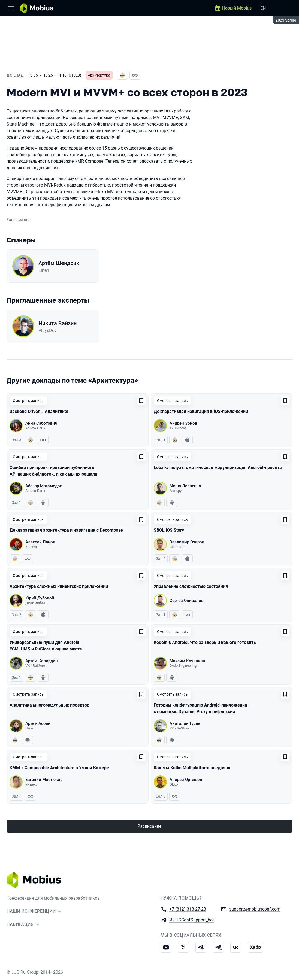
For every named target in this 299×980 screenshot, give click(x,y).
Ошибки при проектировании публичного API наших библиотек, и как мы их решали (53, 471)
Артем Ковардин (42, 661)
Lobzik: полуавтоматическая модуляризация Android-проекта (218, 468)
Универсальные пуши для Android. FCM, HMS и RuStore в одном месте (46, 646)
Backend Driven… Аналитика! (39, 411)
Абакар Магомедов (44, 486)
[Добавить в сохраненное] (141, 401)
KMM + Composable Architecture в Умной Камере (59, 768)
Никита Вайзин (58, 323)
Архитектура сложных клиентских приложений (59, 586)
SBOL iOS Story (169, 530)
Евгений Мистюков (44, 780)
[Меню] (11, 8)
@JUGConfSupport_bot (192, 920)
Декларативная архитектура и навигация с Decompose (66, 530)
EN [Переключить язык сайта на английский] (263, 8)
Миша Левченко (185, 486)
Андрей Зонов (183, 423)
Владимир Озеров (187, 542)
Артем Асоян (38, 723)
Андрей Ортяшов (186, 780)
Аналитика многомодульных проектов (49, 705)
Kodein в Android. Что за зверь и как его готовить (205, 642)
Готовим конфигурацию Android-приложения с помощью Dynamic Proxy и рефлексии (200, 708)
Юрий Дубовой (40, 598)
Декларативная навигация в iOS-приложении (201, 411)
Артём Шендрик (59, 263)
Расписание (149, 826)
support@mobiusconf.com (255, 909)
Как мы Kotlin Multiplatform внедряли (192, 768)
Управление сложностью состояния (191, 586)
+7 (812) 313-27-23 (188, 909)
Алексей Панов (40, 542)
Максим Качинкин (187, 661)
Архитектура (99, 75)
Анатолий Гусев (185, 723)
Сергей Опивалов (187, 601)
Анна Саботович (41, 423)
